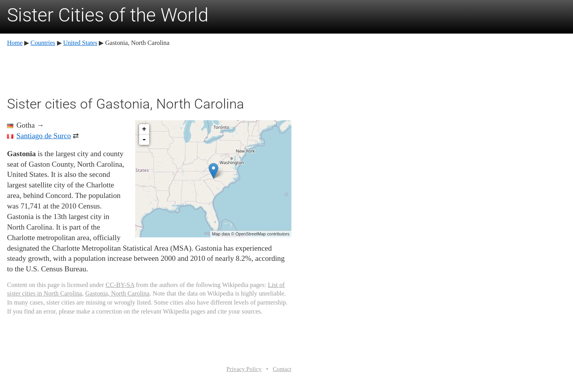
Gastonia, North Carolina (117, 293)
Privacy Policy (244, 369)
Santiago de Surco (44, 136)
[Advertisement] (149, 70)
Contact (282, 369)
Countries (43, 43)
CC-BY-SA (120, 285)
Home (15, 43)
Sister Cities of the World (108, 15)
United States (80, 43)
